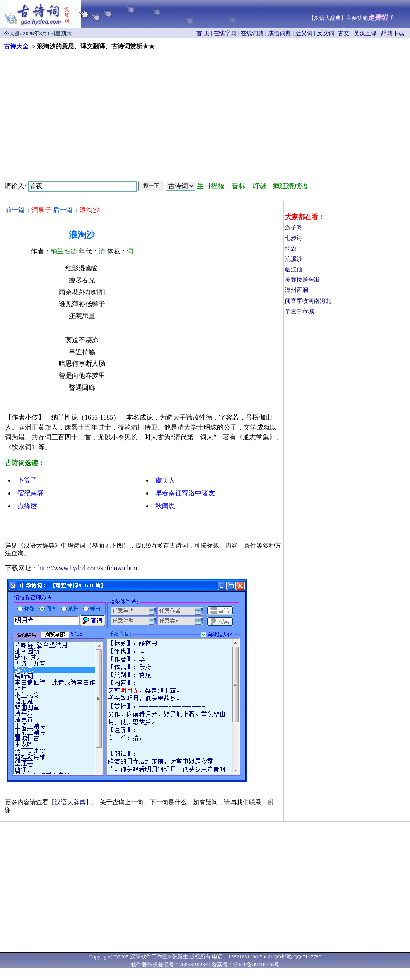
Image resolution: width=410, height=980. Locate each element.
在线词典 (252, 33)
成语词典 (280, 33)
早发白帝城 (299, 311)
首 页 (203, 33)
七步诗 (294, 238)
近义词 (304, 33)
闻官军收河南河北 (308, 301)
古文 (344, 33)
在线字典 (225, 33)
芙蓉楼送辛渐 (302, 280)
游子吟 (294, 228)
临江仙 (294, 269)
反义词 (326, 33)
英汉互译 (365, 33)
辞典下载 (393, 33)
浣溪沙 (294, 259)
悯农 (291, 249)
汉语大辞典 (70, 802)
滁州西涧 (297, 290)
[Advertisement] (205, 113)
